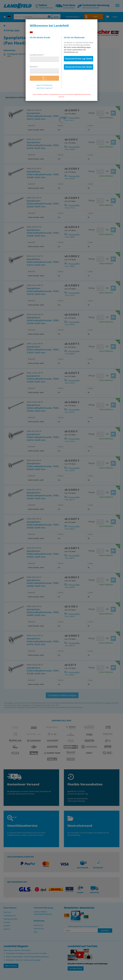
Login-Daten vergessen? (44, 88)
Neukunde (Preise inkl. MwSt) (79, 67)
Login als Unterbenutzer (44, 85)
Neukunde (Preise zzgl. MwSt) (79, 59)
